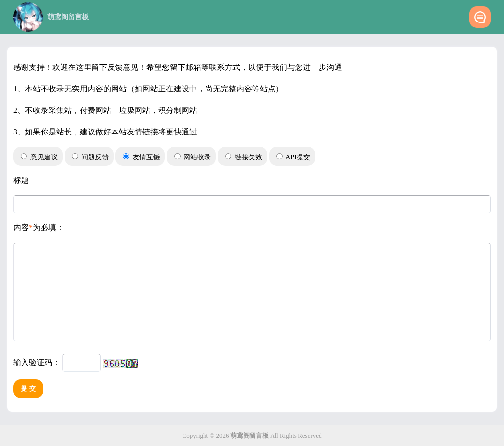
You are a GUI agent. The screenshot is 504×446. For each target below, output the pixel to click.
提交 (29, 397)
